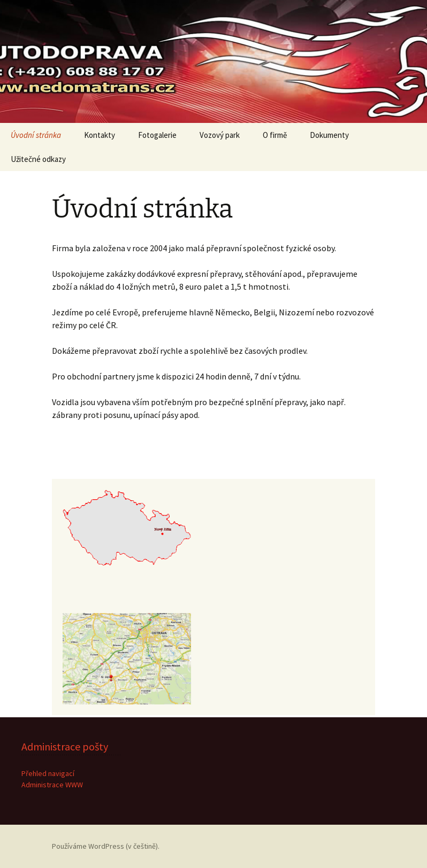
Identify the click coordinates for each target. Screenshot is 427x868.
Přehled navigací (48, 773)
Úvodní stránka (36, 135)
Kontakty (100, 135)
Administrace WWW (52, 785)
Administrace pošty (65, 746)
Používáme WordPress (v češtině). (106, 846)
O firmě (275, 135)
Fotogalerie (157, 135)
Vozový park (220, 135)
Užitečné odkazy (38, 159)
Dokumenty (329, 135)
